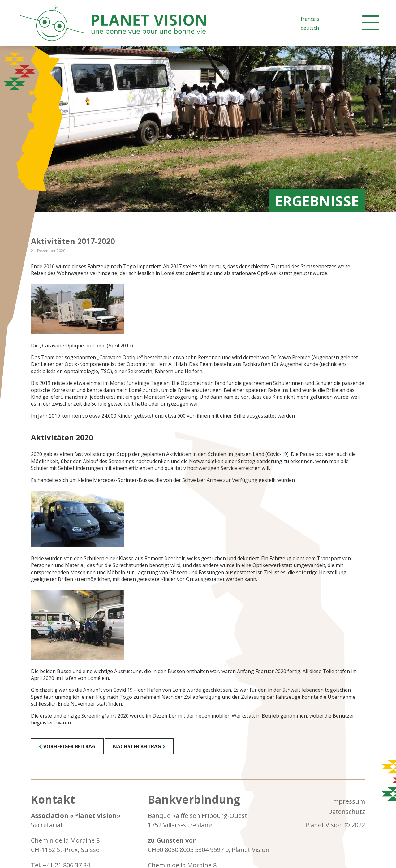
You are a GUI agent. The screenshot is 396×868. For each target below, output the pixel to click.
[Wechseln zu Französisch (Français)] (310, 19)
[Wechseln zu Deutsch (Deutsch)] (310, 28)
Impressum (348, 801)
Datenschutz (346, 812)
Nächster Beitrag (137, 746)
